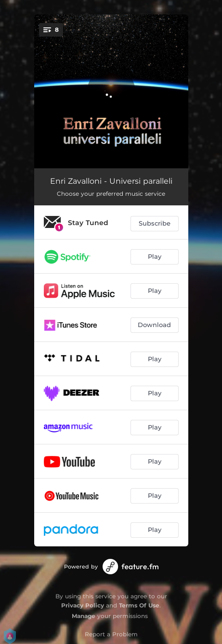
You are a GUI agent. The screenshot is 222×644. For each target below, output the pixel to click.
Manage (84, 616)
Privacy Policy (83, 605)
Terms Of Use (139, 605)
